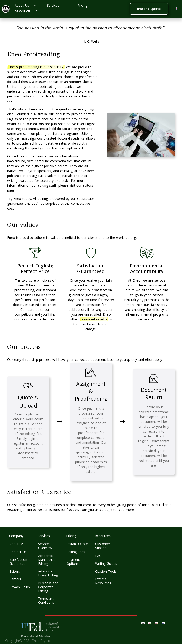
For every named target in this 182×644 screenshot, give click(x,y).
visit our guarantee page (94, 510)
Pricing (88, 5)
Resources (28, 10)
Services (59, 5)
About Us (27, 5)
